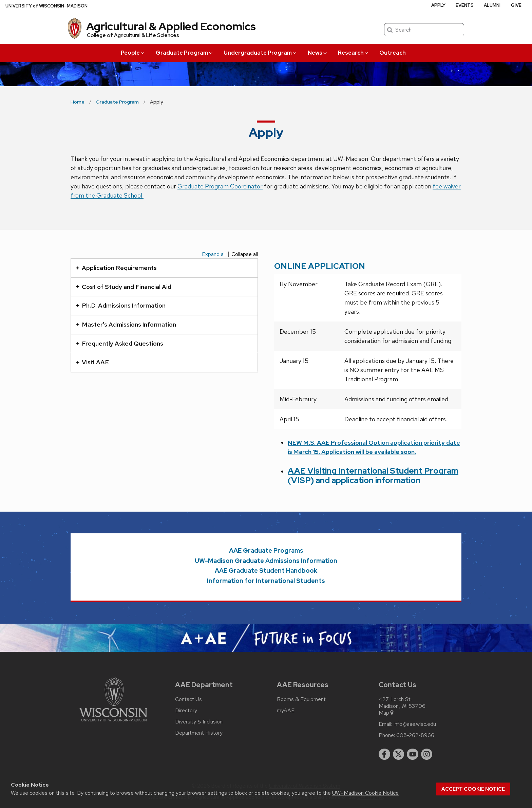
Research (354, 53)
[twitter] (399, 754)
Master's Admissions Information (126, 324)
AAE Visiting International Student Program (373, 471)
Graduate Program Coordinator (220, 186)
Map (387, 713)
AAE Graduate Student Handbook (266, 571)
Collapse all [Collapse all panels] (245, 254)
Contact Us (188, 699)
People (133, 53)
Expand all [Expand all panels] (214, 254)
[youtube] (413, 754)
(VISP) (302, 480)
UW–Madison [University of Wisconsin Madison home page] (46, 6)
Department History (199, 733)
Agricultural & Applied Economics (171, 26)
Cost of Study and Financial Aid (124, 287)
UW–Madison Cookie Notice (365, 793)
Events (465, 5)
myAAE (286, 711)
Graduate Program (185, 53)
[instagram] (427, 754)
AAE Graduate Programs (266, 550)
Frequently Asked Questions (120, 343)
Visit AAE (92, 362)
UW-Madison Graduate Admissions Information (266, 561)
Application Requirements (116, 268)
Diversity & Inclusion (199, 722)
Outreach (393, 53)
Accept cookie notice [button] (473, 789)
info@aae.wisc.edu (415, 724)
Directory (186, 711)
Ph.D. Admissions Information (121, 305)
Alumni (492, 5)
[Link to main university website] (113, 723)
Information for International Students (266, 581)
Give (516, 5)
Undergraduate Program (260, 53)
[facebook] (384, 754)
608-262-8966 (415, 735)
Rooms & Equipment (301, 699)
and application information (368, 480)
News (318, 53)
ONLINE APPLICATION (320, 266)
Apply (438, 5)
